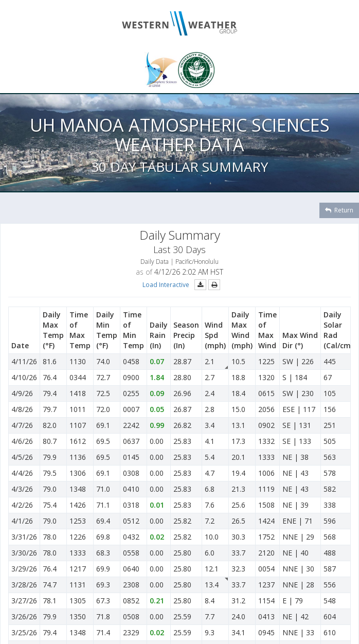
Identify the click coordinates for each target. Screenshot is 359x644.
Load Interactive (166, 285)
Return (339, 210)
